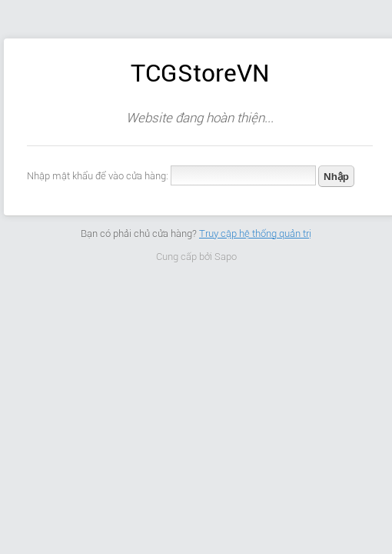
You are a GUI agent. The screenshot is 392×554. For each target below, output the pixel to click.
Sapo (226, 257)
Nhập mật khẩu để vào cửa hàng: (98, 176)
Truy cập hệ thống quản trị (255, 234)
